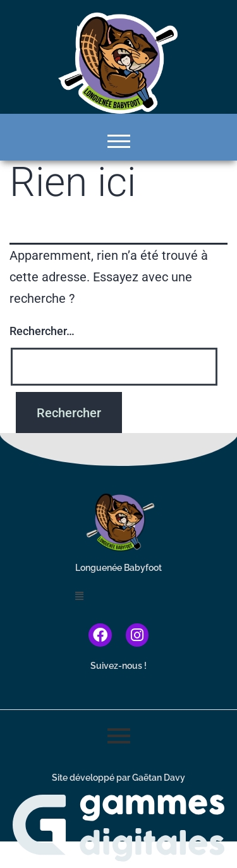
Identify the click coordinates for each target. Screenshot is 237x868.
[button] (118, 596)
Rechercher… (42, 331)
